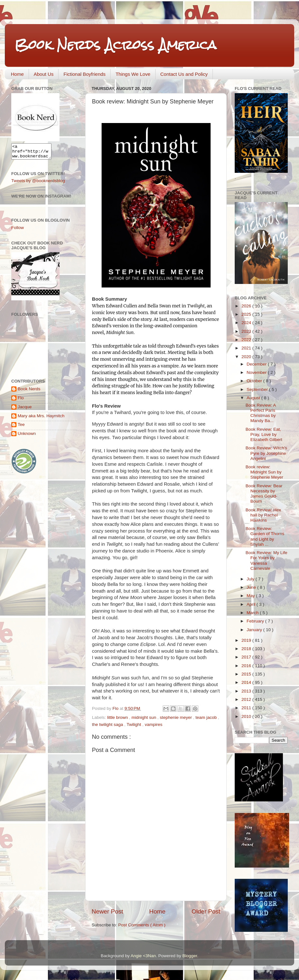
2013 (247, 691)
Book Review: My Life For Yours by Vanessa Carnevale (267, 561)
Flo (21, 401)
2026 (247, 306)
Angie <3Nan (143, 956)
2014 (247, 682)
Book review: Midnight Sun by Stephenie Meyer (264, 472)
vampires (154, 724)
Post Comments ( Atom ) (142, 925)
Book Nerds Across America (115, 45)
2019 (247, 640)
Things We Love (133, 74)
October (255, 381)
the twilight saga (108, 724)
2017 (247, 657)
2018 (247, 649)
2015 (247, 674)
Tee (21, 427)
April (252, 604)
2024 (247, 323)
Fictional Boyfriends (84, 74)
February (256, 621)
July (251, 579)
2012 (247, 699)
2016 (247, 666)
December (257, 364)
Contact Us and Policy (184, 74)
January (255, 630)
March (253, 613)
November (257, 372)
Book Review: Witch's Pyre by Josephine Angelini (266, 453)
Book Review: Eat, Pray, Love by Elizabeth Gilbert (264, 434)
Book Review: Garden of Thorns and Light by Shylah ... (265, 536)
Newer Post (107, 911)
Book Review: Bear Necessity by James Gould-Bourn (264, 494)
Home (17, 74)
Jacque (25, 410)
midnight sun (144, 717)
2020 (247, 357)
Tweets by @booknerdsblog (38, 184)
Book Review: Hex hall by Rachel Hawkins (263, 515)
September (258, 389)
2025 (247, 314)
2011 (247, 708)
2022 (247, 340)
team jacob (207, 717)
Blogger (190, 956)
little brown (118, 717)
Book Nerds (29, 392)
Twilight (135, 724)
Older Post (206, 911)
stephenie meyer (177, 717)
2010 (247, 716)
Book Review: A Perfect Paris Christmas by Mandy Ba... (261, 413)
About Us (44, 74)
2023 (247, 331)
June (252, 587)
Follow (18, 230)
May (251, 596)
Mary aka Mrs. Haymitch (41, 419)
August (254, 398)
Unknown (27, 436)
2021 (247, 348)
